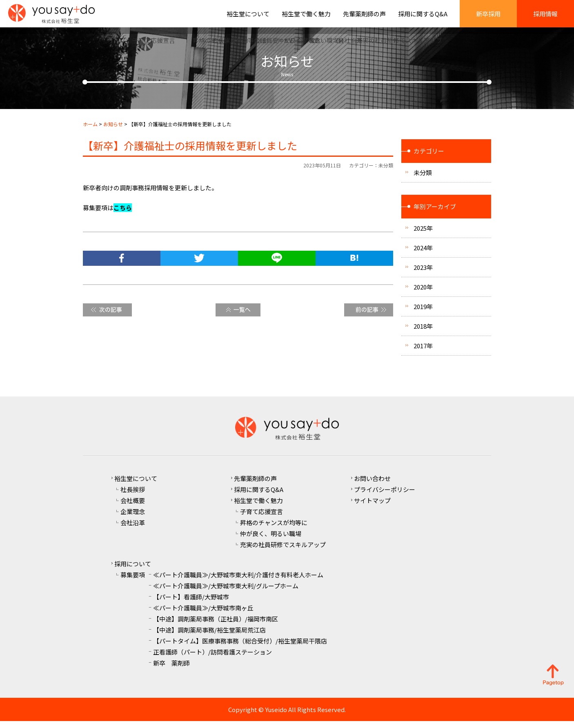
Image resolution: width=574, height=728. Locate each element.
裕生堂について (248, 17)
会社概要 (133, 507)
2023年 (423, 274)
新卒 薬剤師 (171, 670)
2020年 (423, 294)
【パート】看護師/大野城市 (191, 604)
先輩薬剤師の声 (364, 17)
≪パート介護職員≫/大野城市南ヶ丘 (203, 615)
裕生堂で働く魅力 (306, 17)
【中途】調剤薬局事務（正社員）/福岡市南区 (216, 626)
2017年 (423, 353)
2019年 (423, 313)
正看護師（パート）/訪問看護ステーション (212, 659)
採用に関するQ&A (423, 17)
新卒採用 (488, 17)
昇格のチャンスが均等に (274, 529)
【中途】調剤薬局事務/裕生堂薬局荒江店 (209, 637)
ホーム (90, 131)
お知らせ (113, 131)
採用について (133, 571)
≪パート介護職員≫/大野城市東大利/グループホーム (226, 593)
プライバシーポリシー (385, 496)
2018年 (423, 333)
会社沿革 (133, 529)
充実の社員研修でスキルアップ (283, 551)
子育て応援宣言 (261, 518)
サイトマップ (372, 507)
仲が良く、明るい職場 (271, 540)
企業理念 (133, 518)
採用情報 (545, 17)
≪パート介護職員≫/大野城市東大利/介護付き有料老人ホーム (238, 582)
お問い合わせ (372, 485)
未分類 (386, 172)
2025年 (423, 235)
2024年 (423, 255)
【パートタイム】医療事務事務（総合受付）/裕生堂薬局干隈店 (240, 648)
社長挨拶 (133, 496)
